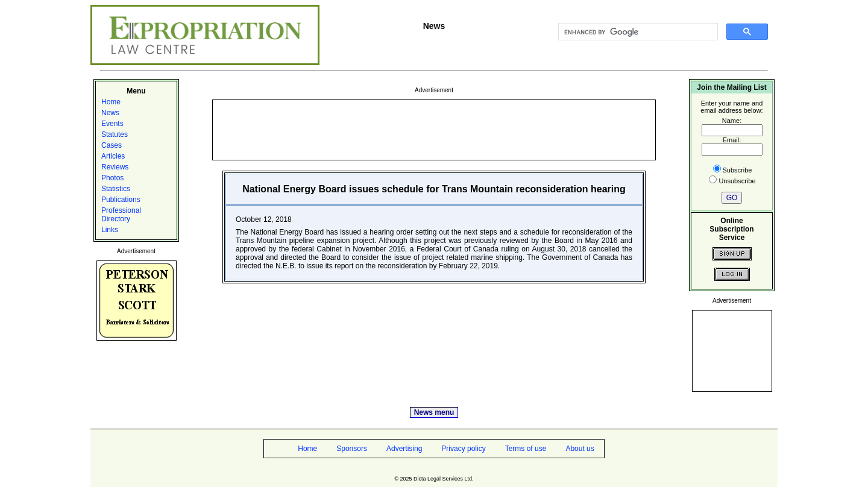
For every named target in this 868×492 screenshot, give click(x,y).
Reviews (115, 167)
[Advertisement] (434, 129)
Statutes (115, 134)
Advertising (404, 449)
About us (580, 449)
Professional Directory (121, 215)
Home (111, 102)
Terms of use (526, 449)
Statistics (116, 189)
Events (112, 124)
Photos (112, 178)
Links (110, 230)
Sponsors (352, 449)
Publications (121, 200)
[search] (637, 32)
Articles (113, 156)
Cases (112, 145)
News (110, 113)
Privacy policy (463, 449)
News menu (434, 412)
